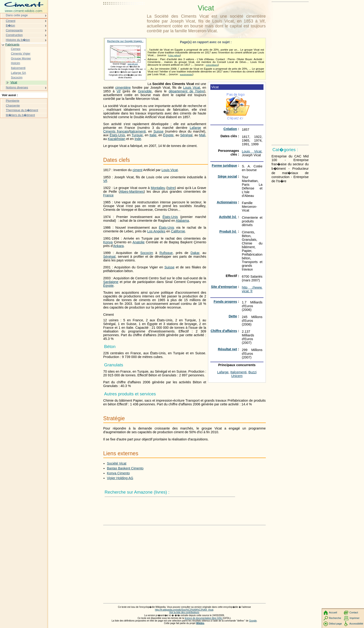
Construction (14, 35)
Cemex (16, 49)
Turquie (137, 135)
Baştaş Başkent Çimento (125, 468)
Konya (108, 242)
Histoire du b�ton (18, 40)
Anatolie (139, 242)
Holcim (16, 63)
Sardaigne (111, 282)
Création (230, 129)
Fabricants (12, 44)
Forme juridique (224, 166)
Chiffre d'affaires (224, 331)
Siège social (227, 176)
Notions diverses (17, 87)
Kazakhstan (117, 139)
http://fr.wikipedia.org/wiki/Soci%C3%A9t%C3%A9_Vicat (184, 610)
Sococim (147, 253)
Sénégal (186, 135)
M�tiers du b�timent (20, 115)
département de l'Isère (187, 91)
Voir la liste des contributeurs (184, 612)
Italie (153, 135)
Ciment (11, 21)
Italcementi (238, 372)
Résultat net (227, 349)
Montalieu (158, 188)
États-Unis (117, 135)
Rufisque (166, 253)
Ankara (118, 246)
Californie (178, 231)
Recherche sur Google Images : (125, 41)
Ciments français (116, 131)
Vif (119, 91)
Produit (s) (228, 231)
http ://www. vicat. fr (252, 289)
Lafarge (223, 372)
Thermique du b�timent (22, 110)
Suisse (158, 131)
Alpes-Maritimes (132, 192)
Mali (202, 135)
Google (253, 621)
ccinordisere (212, 65)
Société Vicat (117, 463)
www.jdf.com (133, 64)
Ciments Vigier (21, 54)
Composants (14, 30)
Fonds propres (225, 302)
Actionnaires (227, 202)
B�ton (10, 25)
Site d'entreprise (224, 287)
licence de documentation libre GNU (204, 618)
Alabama (182, 221)
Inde (138, 139)
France (109, 195)
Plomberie (13, 101)
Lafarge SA (18, 73)
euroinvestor (186, 74)
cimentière (123, 88)
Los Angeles (156, 231)
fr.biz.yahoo (174, 55)
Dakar (195, 253)
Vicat (14, 82)
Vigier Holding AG (120, 478)
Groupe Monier (21, 58)
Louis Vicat (252, 151)
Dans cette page (17, 15)
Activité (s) (228, 217)
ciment (137, 170)
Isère (171, 188)
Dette (233, 316)
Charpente (13, 106)
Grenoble (145, 91)
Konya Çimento (118, 473)
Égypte (168, 135)
